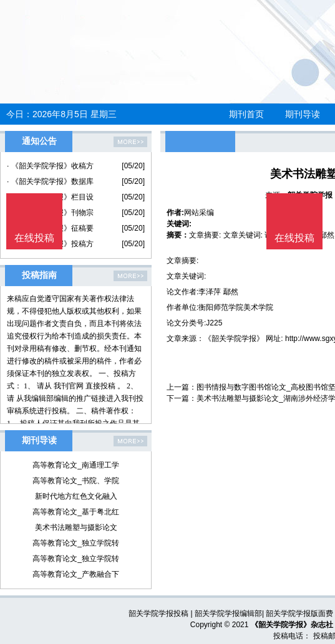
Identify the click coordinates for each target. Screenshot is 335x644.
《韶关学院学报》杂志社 (292, 625)
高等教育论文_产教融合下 (76, 574)
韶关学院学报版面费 (299, 613)
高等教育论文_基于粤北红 (76, 512)
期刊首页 (246, 114)
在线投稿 (294, 238)
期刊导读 (303, 114)
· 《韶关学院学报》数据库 (50, 181)
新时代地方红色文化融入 (76, 496)
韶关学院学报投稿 (158, 613)
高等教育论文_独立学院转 (76, 543)
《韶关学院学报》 (234, 339)
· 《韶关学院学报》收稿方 (50, 166)
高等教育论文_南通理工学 (76, 465)
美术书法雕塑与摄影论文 (76, 527)
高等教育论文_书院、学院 (76, 481)
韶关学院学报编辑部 (228, 613)
